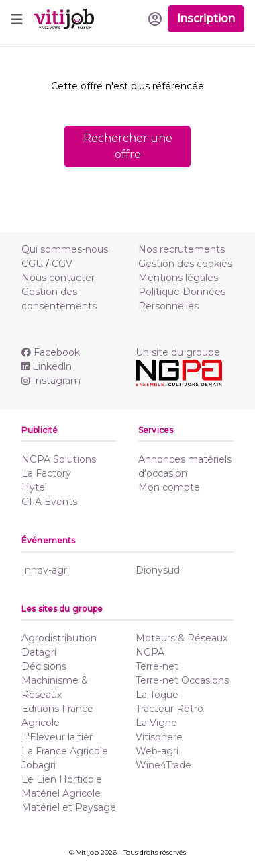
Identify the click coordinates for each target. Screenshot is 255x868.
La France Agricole (65, 751)
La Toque (157, 695)
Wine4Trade (163, 765)
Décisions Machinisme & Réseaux (55, 680)
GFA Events (49, 502)
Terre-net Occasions (182, 680)
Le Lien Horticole (62, 779)
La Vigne (156, 723)
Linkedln (47, 366)
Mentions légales (178, 278)
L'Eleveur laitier (57, 737)
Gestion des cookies (185, 264)
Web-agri (157, 751)
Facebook (51, 352)
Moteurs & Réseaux (182, 638)
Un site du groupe (178, 352)
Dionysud (158, 570)
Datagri (39, 652)
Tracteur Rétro (169, 709)
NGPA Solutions (59, 459)
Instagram (51, 381)
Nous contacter (58, 278)
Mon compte (169, 487)
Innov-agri (45, 570)
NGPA (150, 652)
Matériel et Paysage (69, 807)
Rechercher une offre (128, 146)
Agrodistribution (59, 638)
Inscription (206, 18)
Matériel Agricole (61, 793)
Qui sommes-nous (65, 249)
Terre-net (157, 666)
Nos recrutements (182, 249)
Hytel (34, 487)
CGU (32, 264)
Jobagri (39, 765)
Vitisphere (159, 737)
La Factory (46, 473)
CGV (62, 264)
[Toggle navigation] (17, 19)
